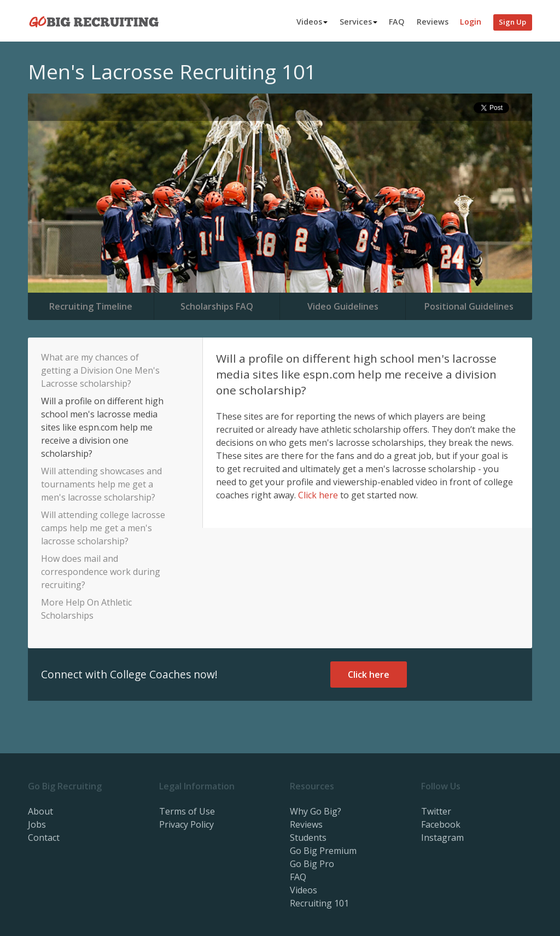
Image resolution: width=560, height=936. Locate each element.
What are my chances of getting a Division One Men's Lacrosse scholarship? (100, 370)
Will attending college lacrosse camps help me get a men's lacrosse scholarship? (103, 528)
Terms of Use (187, 811)
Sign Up (512, 22)
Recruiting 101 (319, 903)
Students (308, 838)
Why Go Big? (316, 811)
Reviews (433, 22)
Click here (318, 495)
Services (358, 22)
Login (471, 22)
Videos (312, 22)
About (40, 811)
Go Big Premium (323, 851)
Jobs (37, 824)
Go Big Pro (312, 864)
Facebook (441, 824)
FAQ (397, 22)
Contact (44, 838)
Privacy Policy (186, 824)
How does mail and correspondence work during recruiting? (101, 572)
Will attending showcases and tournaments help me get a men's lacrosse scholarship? (101, 484)
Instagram (442, 838)
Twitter (436, 811)
